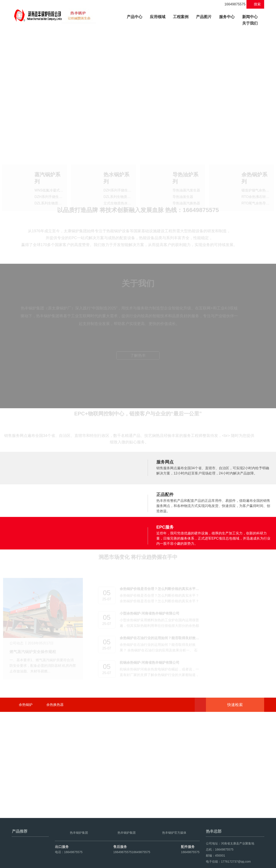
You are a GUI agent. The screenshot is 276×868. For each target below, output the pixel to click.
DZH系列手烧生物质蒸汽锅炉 (57, 188)
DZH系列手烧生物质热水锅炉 (126, 181)
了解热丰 (138, 445)
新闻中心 (250, 17)
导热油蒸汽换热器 (186, 194)
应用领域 (158, 17)
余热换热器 (55, 785)
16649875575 (233, 4)
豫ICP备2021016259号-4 (93, 863)
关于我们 (250, 23)
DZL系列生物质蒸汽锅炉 (53, 194)
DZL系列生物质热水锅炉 (122, 188)
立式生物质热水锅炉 (119, 194)
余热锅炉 (26, 785)
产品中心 (136, 16)
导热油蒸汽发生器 (186, 181)
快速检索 (242, 785)
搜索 (255, 4)
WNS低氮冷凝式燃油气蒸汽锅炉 (59, 181)
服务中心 (227, 17)
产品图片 (204, 17)
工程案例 (181, 17)
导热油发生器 (183, 188)
